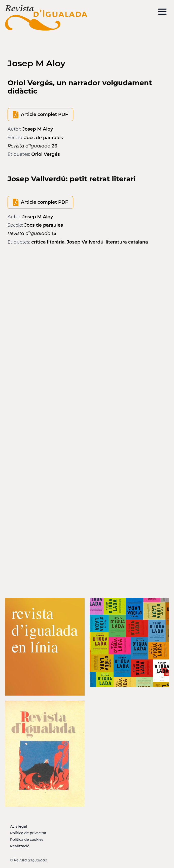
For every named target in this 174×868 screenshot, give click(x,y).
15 (32, 233)
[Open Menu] (162, 12)
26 (32, 146)
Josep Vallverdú (85, 242)
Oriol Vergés (45, 154)
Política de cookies (27, 840)
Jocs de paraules (44, 138)
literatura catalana (127, 242)
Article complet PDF (44, 114)
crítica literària (48, 242)
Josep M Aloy (38, 129)
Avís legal (19, 826)
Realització (20, 846)
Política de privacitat (28, 833)
